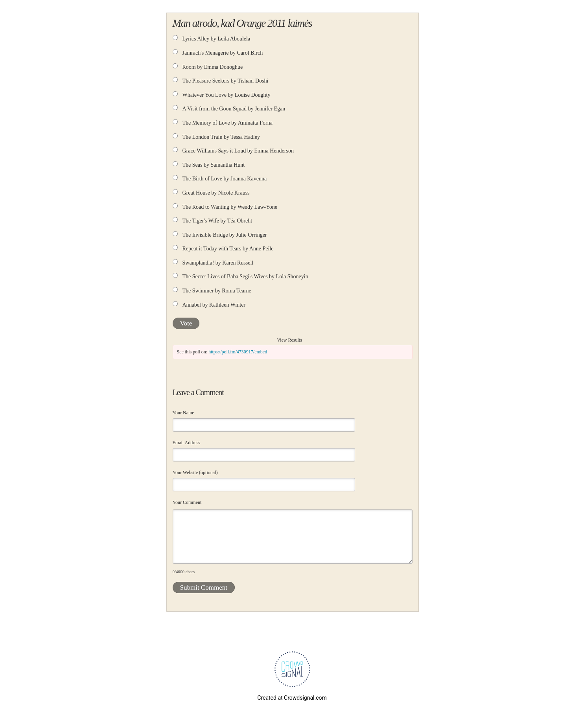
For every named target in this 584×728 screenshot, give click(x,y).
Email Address (186, 443)
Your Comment (187, 502)
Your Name (183, 413)
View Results (289, 340)
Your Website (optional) (195, 472)
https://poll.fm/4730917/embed (238, 352)
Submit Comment (204, 587)
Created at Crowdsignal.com (292, 698)
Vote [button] (186, 323)
